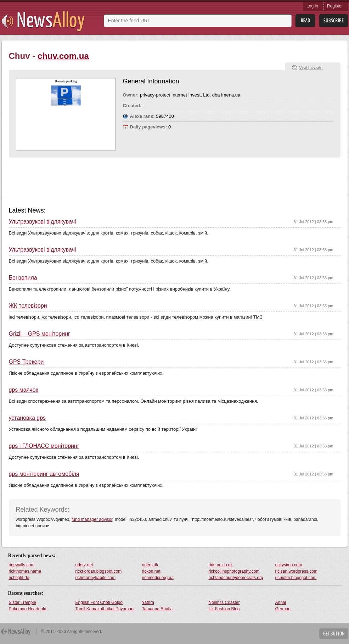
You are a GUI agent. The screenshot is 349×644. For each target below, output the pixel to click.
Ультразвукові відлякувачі (43, 222)
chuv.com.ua (63, 56)
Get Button (334, 634)
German (283, 609)
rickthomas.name (25, 571)
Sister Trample (22, 602)
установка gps (27, 418)
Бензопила (23, 278)
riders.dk (150, 565)
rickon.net (151, 571)
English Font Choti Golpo (99, 602)
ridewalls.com (22, 565)
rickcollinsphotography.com (234, 571)
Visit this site (311, 68)
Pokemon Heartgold (28, 609)
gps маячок (24, 390)
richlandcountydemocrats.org (236, 578)
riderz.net (84, 565)
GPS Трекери (26, 362)
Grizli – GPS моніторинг (40, 334)
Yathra (148, 602)
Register (335, 6)
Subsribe (334, 21)
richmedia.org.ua (158, 578)
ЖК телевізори (28, 306)
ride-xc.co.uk (221, 565)
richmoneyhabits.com (95, 578)
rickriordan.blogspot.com (99, 571)
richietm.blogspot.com (296, 578)
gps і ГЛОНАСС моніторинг (44, 446)
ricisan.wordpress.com (296, 571)
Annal (281, 602)
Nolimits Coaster (224, 602)
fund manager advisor (92, 519)
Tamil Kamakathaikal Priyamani (105, 609)
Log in (312, 6)
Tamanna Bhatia (157, 609)
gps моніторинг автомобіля (44, 474)
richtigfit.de (19, 578)
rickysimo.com (289, 565)
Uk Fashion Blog (224, 609)
